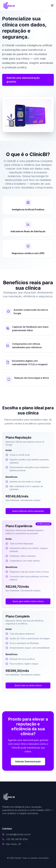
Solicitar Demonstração (28, 761)
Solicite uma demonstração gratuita (23, 80)
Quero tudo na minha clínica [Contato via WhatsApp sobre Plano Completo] (28, 685)
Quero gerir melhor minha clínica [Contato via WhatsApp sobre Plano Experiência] (28, 601)
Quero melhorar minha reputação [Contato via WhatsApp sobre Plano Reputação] (28, 511)
